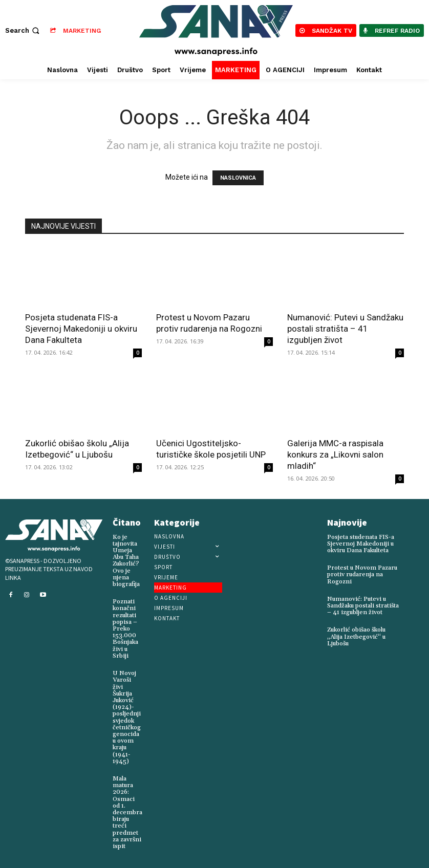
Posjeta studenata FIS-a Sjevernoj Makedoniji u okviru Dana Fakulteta (81, 329)
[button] (23, 30)
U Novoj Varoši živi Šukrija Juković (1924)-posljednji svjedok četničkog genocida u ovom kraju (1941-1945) (127, 717)
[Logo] (216, 30)
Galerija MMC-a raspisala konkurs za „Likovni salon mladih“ (335, 454)
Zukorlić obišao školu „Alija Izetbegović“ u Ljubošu (356, 636)
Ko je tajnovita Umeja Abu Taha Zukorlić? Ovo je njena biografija (126, 561)
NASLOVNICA (238, 178)
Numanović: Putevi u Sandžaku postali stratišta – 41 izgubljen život (345, 329)
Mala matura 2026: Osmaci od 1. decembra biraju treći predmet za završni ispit (127, 812)
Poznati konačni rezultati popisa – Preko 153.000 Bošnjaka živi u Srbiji (125, 629)
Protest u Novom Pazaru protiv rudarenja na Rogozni (362, 574)
